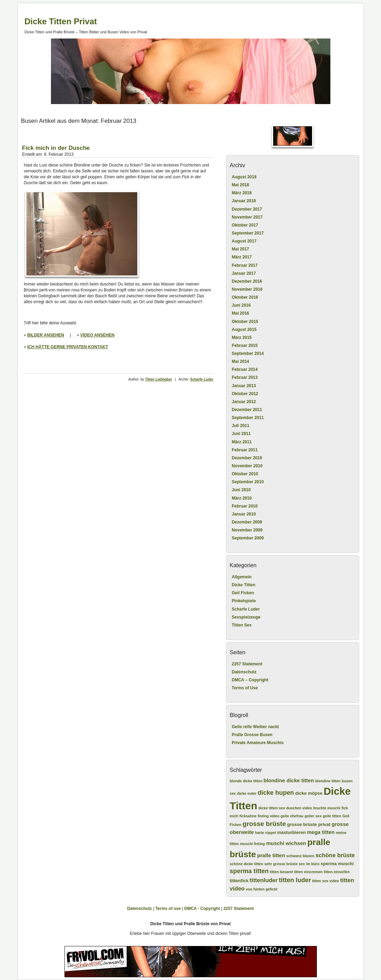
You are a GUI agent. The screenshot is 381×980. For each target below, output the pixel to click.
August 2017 (244, 241)
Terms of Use (245, 688)
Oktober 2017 (245, 225)
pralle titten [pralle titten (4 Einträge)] (271, 855)
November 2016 (247, 289)
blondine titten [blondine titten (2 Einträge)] (328, 781)
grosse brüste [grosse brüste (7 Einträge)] (264, 824)
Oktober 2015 (245, 322)
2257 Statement (247, 664)
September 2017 (248, 233)
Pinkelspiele (244, 601)
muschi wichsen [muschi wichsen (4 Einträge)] (286, 843)
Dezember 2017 (247, 209)
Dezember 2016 (247, 281)
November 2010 (247, 466)
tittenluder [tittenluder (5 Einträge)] (264, 880)
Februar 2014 (245, 369)
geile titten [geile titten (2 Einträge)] (332, 816)
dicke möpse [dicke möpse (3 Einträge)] (309, 793)
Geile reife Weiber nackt (256, 727)
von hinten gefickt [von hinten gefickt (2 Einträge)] (262, 889)
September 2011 (248, 418)
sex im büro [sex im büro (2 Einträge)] (309, 864)
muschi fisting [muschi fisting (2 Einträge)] (252, 844)
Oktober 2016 (245, 297)
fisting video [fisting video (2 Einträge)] (269, 816)
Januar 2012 (244, 402)
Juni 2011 (241, 434)
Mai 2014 (241, 361)
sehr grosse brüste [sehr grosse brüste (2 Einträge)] (281, 864)
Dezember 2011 (247, 410)
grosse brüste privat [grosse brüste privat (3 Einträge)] (309, 824)
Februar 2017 (245, 265)
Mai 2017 (241, 249)
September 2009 (248, 538)
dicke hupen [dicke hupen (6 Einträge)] (276, 793)
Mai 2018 (241, 185)
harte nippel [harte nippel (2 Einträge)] (266, 833)
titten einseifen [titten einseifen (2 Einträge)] (337, 872)
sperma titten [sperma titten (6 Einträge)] (249, 871)
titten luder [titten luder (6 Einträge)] (295, 880)
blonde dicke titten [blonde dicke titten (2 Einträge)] (246, 781)
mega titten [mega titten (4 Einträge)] (321, 832)
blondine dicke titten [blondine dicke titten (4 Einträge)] (289, 780)
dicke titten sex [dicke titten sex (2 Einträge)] (272, 808)
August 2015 (244, 330)
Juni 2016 (241, 305)
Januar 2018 (244, 201)
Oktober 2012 (245, 394)
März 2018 (242, 193)
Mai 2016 (241, 313)
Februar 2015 (245, 346)
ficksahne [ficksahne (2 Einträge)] (248, 816)
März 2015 (242, 338)
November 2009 (247, 530)
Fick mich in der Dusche (56, 148)
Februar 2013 (245, 377)
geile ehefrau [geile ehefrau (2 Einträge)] (292, 816)
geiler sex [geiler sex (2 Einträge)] (313, 816)
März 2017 (242, 257)
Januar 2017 (244, 273)
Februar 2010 (245, 506)
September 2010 (248, 482)
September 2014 (248, 353)
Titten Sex (242, 625)
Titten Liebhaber (159, 379)
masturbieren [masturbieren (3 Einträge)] (291, 832)
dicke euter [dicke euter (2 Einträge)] (247, 793)
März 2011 (242, 442)
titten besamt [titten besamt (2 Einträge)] (281, 872)
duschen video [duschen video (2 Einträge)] (299, 808)
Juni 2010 (241, 490)
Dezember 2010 (247, 458)
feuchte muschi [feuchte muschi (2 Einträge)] (327, 808)
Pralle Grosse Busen (252, 735)
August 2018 (244, 177)
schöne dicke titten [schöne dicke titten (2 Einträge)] (247, 864)
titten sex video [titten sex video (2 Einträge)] (326, 881)
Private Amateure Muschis (258, 743)
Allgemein (242, 577)
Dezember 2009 (247, 522)
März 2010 (242, 498)
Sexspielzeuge (246, 617)
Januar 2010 (244, 514)
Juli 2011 (241, 426)
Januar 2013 (244, 386)
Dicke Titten (244, 585)
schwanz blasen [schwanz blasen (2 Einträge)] (300, 856)
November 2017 (247, 217)
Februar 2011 (245, 450)
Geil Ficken (243, 593)
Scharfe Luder (202, 379)
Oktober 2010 (245, 474)
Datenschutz (244, 672)
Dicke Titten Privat (61, 21)
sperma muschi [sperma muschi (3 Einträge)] (337, 864)
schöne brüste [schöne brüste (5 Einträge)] (335, 855)
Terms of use (168, 909)
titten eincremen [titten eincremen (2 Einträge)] (308, 872)
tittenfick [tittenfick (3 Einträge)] (239, 881)
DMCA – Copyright (250, 680)
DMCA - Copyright (202, 909)
